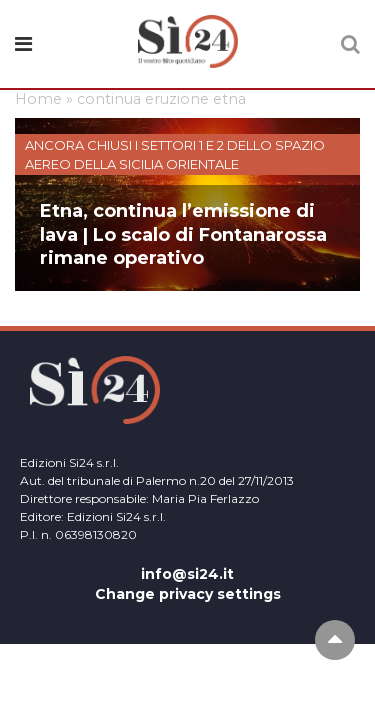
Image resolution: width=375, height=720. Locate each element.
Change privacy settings (188, 594)
